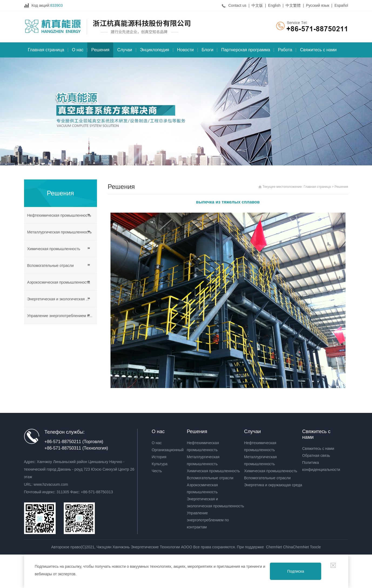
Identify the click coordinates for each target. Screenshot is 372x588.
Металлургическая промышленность (60, 232)
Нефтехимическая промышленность (59, 215)
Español (341, 5)
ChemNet (274, 547)
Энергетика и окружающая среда (273, 485)
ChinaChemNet (296, 547)
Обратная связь (316, 456)
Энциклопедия (155, 50)
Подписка (296, 571)
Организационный (168, 450)
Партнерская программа (246, 50)
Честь (157, 471)
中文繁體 (293, 5)
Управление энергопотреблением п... (60, 316)
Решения (100, 50)
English (274, 5)
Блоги (207, 50)
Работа (285, 50)
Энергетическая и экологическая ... (58, 299)
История (159, 457)
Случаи (125, 50)
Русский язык (318, 5)
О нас (78, 50)
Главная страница (46, 50)
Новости (185, 50)
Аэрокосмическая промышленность (59, 282)
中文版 (257, 5)
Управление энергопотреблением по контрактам (208, 520)
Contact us (237, 5)
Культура (160, 464)
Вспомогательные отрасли (51, 266)
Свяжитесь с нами (318, 50)
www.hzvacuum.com (51, 484)
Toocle (315, 547)
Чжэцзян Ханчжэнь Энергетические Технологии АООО (145, 547)
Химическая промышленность (54, 249)
